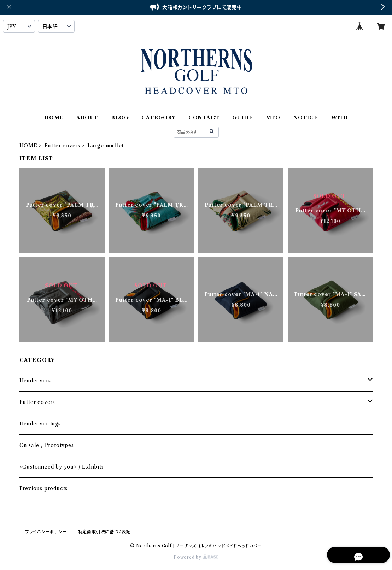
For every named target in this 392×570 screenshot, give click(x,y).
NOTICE (306, 118)
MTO (273, 118)
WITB (339, 118)
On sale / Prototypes (47, 445)
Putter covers (62, 146)
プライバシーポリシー (46, 532)
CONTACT (204, 118)
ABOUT (87, 118)
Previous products (44, 488)
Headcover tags (40, 424)
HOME (54, 118)
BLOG (120, 118)
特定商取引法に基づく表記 (105, 532)
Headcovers (35, 381)
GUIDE (243, 118)
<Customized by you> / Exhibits (62, 467)
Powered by (196, 557)
